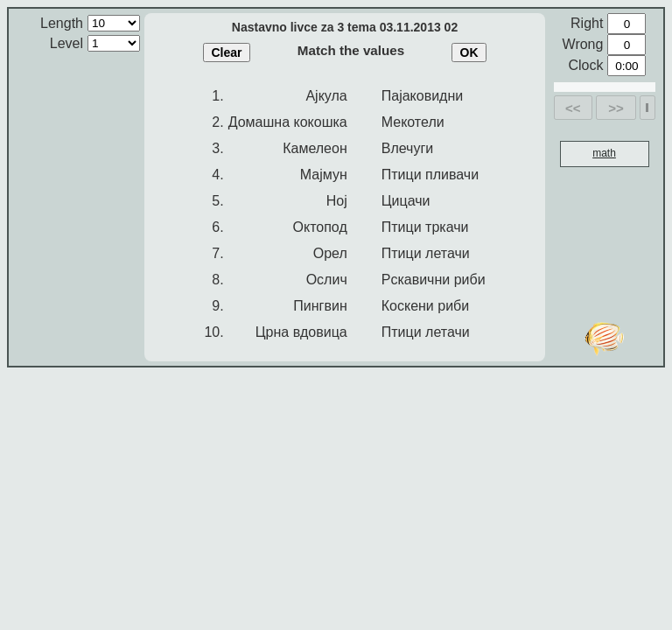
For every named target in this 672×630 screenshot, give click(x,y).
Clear (226, 52)
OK (469, 52)
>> (616, 108)
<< (573, 108)
